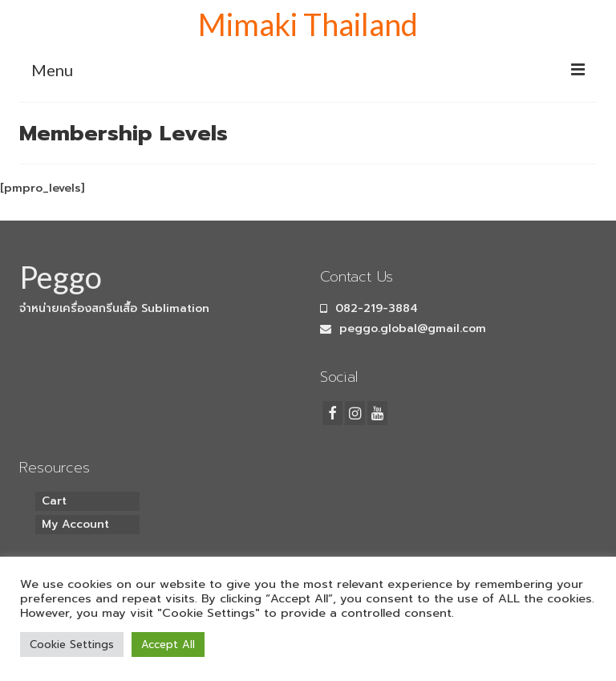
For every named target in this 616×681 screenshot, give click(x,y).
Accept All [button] (168, 645)
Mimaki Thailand (308, 24)
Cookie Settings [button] (72, 645)
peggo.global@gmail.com (403, 328)
